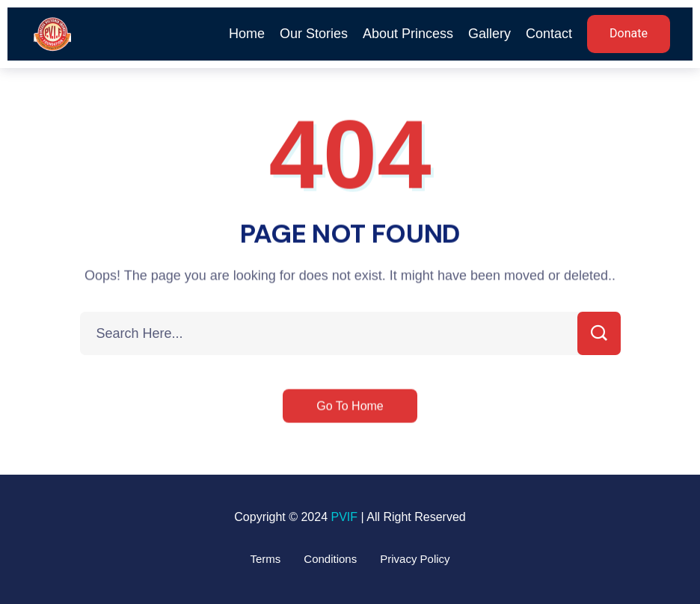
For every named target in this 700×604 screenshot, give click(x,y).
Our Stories (314, 34)
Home (247, 34)
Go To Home (350, 407)
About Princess (408, 34)
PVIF (344, 517)
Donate (629, 34)
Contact (549, 34)
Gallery (489, 34)
